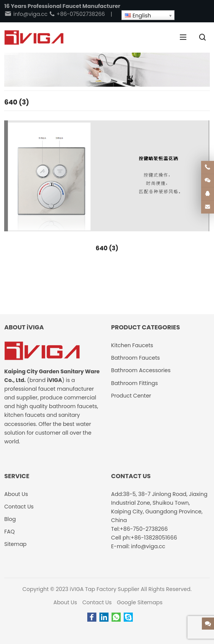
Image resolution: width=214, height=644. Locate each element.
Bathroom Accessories (141, 370)
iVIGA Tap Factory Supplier (105, 589)
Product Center (131, 396)
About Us (65, 602)
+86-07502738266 (77, 14)
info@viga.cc (26, 14)
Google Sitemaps (140, 602)
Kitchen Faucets (132, 345)
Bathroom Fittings (135, 383)
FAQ (9, 532)
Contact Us (97, 602)
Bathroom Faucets (135, 358)
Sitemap (15, 544)
